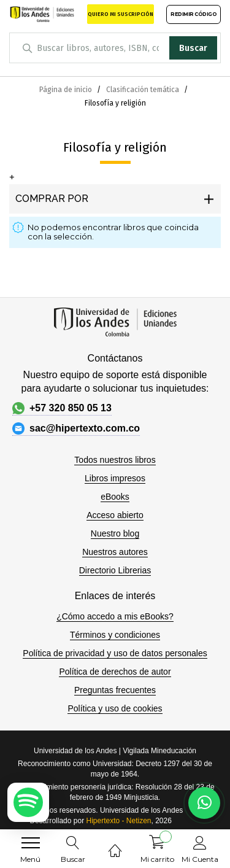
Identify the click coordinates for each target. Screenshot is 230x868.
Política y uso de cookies (115, 708)
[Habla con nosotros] (204, 803)
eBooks (115, 497)
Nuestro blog (115, 533)
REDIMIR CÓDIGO (194, 14)
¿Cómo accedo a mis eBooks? (115, 616)
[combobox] (115, 48)
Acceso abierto (115, 515)
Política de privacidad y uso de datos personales (115, 653)
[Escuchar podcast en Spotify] (28, 802)
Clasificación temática (144, 90)
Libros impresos (115, 478)
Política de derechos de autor (115, 672)
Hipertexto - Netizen (118, 821)
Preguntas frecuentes (115, 690)
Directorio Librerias (115, 570)
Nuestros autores (115, 552)
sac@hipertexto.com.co (76, 428)
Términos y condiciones (115, 635)
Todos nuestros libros (115, 460)
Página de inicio (67, 90)
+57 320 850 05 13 (62, 408)
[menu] (31, 843)
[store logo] (42, 14)
